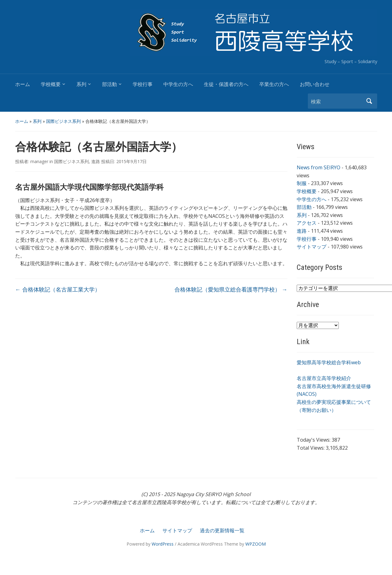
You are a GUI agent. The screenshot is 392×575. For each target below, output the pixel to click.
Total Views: (311, 448)
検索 (369, 101)
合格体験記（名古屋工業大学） (58, 289)
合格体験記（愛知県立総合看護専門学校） (231, 289)
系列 (81, 84)
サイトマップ (312, 247)
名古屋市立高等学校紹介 (324, 378)
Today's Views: (314, 440)
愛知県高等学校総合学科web (329, 362)
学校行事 (143, 84)
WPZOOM (256, 544)
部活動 (110, 84)
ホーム (23, 84)
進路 (96, 161)
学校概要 (51, 84)
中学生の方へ (178, 84)
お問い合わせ (315, 84)
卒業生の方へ (274, 84)
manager (39, 161)
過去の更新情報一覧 (222, 530)
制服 (302, 183)
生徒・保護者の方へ (226, 84)
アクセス (307, 223)
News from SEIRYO (319, 167)
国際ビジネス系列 (63, 121)
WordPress (163, 544)
